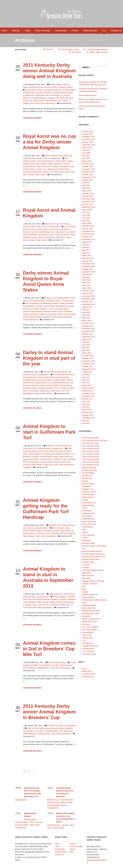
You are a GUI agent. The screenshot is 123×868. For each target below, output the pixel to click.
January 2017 (87, 261)
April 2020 (86, 158)
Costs (27, 31)
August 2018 (87, 210)
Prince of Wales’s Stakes (64, 388)
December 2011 (88, 418)
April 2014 (86, 350)
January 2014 (87, 358)
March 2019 (87, 191)
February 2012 (88, 412)
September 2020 (89, 145)
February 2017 (88, 258)
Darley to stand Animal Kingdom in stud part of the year (49, 358)
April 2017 (86, 253)
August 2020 (87, 147)
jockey (39, 169)
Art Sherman (87, 476)
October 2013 (87, 366)
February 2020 (88, 164)
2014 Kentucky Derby (91, 446)
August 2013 (87, 372)
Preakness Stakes (65, 87)
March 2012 (87, 410)
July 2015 (86, 310)
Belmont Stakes (51, 156)
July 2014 (86, 342)
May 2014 (86, 348)
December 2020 (88, 137)
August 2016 (87, 275)
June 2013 (86, 377)
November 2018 (88, 202)
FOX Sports (76, 52)
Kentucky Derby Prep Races (93, 554)
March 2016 (87, 288)
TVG (84, 640)
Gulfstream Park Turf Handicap (48, 95)
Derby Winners (90, 31)
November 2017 (88, 234)
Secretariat (86, 616)
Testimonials (61, 31)
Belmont (67, 229)
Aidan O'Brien (61, 161)
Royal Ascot (64, 172)
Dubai (56, 457)
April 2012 (86, 407)
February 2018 (88, 226)
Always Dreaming (89, 467)
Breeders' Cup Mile (52, 93)
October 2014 (87, 334)
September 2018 (89, 207)
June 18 (51, 235)
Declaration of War (66, 166)
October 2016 (87, 269)
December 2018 (88, 199)
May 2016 (86, 283)
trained (31, 175)
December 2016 (88, 264)
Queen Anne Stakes (51, 172)
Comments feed (88, 674)
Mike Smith (86, 573)
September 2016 (89, 272)
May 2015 (86, 315)
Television (86, 624)
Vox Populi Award (89, 654)
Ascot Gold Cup (56, 229)
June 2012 (86, 402)
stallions (26, 103)
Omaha (72, 235)
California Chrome (89, 492)
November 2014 (88, 331)
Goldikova (43, 309)
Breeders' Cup (50, 298)
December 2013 (88, 361)
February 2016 (88, 291)
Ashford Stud (87, 478)
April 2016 (86, 285)
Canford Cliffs (49, 306)
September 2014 (89, 337)
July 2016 (86, 277)
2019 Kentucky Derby (91, 459)
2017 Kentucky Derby (91, 454)
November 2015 (88, 299)
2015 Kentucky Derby (91, 449)
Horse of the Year (89, 524)
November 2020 (88, 139)
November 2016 (88, 266)
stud (33, 103)
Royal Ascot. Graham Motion (58, 314)
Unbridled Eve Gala (90, 646)
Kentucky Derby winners (33, 465)
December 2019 (88, 169)
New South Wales (36, 101)
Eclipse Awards (88, 505)
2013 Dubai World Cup (53, 90)
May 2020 (86, 156)
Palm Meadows (51, 101)
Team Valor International (45, 103)
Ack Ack (32, 229)
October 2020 (87, 142)
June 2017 (86, 248)
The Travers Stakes (90, 630)
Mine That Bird (88, 576)
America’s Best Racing (47, 377)
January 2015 (87, 326)
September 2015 (89, 304)
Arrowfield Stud (29, 93)
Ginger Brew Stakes (31, 459)
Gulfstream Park (60, 459)
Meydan (50, 388)
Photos (75, 31)
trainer (26, 320)
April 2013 (86, 383)
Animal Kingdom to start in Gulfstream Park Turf (49, 432)
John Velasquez (29, 668)
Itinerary (16, 31)
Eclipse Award (42, 602)
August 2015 (87, 307)
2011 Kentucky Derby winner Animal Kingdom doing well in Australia (49, 71)
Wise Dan (33, 320)
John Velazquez (49, 169)
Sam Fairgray (63, 101)
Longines (86, 567)
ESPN (84, 508)
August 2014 (87, 339)
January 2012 (87, 415)
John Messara (44, 605)
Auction (85, 481)
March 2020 (87, 161)
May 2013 (86, 380)
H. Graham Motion (30, 605)
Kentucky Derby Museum (92, 551)
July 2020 (86, 150)
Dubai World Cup (36, 87)
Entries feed (87, 671)
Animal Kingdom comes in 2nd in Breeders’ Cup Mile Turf (49, 649)
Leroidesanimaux (39, 98)
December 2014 (88, 329)
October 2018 (87, 204)
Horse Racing (28, 158)
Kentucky (34, 385)
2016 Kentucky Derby (91, 451)
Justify (85, 538)
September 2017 (89, 239)
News (84, 589)
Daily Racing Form (44, 166)
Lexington (51, 98)
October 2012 (87, 399)
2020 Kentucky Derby (91, 462)
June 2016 (86, 280)
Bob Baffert (86, 486)
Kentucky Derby (50, 87)
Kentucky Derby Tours (62, 462)
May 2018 (86, 218)
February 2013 (88, 388)
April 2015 (86, 318)
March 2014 (87, 353)
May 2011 (86, 420)
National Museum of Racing (93, 581)
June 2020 (86, 153)
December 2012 (88, 393)
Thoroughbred (88, 632)
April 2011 (86, 423)
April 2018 (86, 220)
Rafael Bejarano (43, 668)
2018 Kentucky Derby (91, 457)
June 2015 (86, 312)
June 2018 (86, 215)
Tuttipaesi (27, 467)
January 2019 (87, 196)
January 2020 (87, 166)
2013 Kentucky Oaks (90, 443)
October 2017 (87, 237)
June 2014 (86, 345)
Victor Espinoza (88, 651)
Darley (63, 93)
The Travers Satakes (90, 627)
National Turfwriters (90, 584)
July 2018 (86, 212)
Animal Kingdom (56, 84)
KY (30, 98)
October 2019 (87, 175)
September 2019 (89, 177)
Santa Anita (55, 391)
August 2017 (87, 242)
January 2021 (87, 134)
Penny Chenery (88, 597)
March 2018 (87, 223)
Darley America (88, 497)
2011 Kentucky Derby (34, 90)
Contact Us (116, 31)
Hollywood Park (88, 519)
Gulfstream (32, 235)
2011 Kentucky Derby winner (39, 728)
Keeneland (86, 540)
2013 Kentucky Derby (91, 438)
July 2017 (86, 245)
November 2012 (88, 396)
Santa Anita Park (43, 734)
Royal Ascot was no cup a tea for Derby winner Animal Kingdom (49, 142)
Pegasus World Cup (90, 594)
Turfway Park (87, 638)
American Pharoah (89, 470)
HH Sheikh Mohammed (59, 383)
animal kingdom (69, 90)
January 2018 (87, 229)
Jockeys (85, 532)
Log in (84, 669)
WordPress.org (88, 677)
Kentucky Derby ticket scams (94, 557)
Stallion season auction (99, 52)
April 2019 (86, 188)
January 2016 (87, 293)
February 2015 (88, 323)
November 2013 (88, 364)
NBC (63, 662)
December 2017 (88, 231)
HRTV (84, 530)
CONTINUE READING (33, 118)
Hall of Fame (87, 516)
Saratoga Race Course (91, 611)
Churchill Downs (29, 166)
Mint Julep (86, 578)
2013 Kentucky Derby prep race (95, 440)
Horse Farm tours (89, 522)
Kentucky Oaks (88, 562)
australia (39, 93)
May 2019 (86, 185)
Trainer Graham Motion (43, 393)
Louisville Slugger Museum (97, 49)
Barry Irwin (35, 164)
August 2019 (87, 180)
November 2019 (88, 172)
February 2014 (88, 356)
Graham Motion (29, 169)
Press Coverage (43, 31)
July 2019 (86, 183)
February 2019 (88, 193)
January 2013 (87, 391)
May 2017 (86, 250)
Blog (104, 31)
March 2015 (87, 320)
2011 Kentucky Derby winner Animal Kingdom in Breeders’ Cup (49, 712)
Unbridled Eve (88, 643)
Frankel (35, 309)
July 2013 (86, 375)
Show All (49, 49)
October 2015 (87, 302)
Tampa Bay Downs (89, 622)
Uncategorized (54, 158)
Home (4, 31)
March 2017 (87, 256)
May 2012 (86, 404)
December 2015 (88, 296)
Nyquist (85, 592)
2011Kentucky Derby (61, 375)
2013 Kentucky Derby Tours (48, 451)
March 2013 (87, 385)
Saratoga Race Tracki (91, 613)
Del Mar (85, 500)
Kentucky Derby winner (32, 172)
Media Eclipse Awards (88, 95)
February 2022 (88, 131)
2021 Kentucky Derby (70, 49)
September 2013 (89, 369)
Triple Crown (40, 175)
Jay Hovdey (43, 235)
